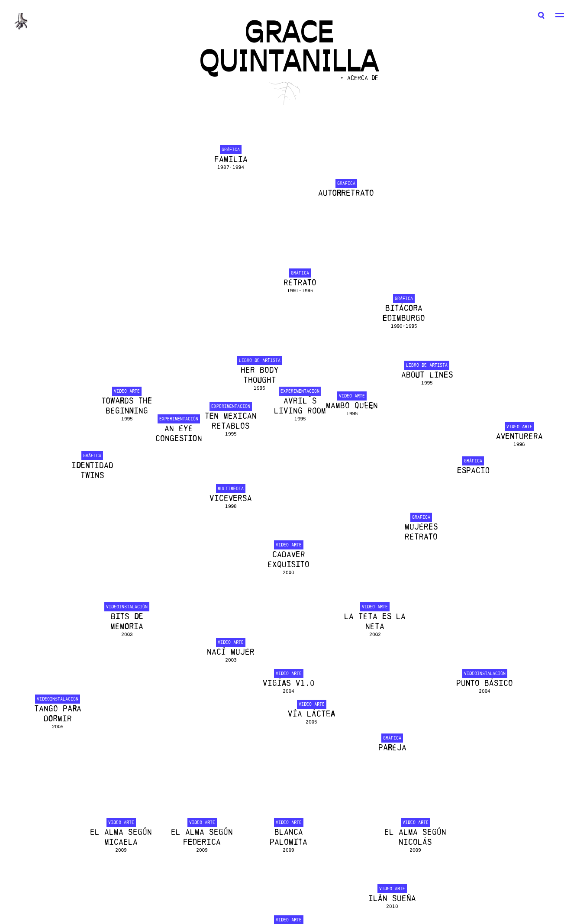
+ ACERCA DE (359, 78)
